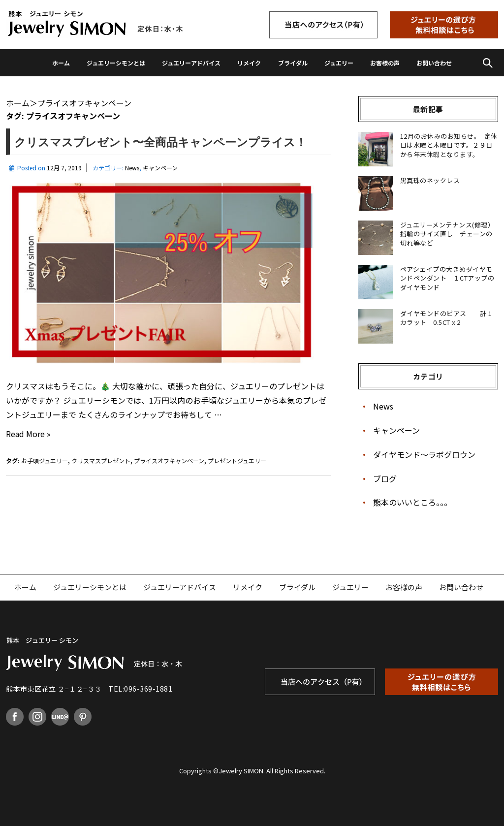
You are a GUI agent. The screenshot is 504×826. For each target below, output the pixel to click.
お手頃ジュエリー (45, 461)
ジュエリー (339, 63)
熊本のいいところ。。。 (412, 502)
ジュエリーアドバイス (191, 63)
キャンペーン (160, 168)
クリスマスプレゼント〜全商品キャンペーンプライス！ (160, 142)
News (132, 168)
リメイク (249, 63)
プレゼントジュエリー (237, 461)
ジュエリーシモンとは (116, 63)
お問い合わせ (434, 63)
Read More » (28, 434)
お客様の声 (385, 63)
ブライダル (293, 63)
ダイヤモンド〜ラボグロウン (424, 454)
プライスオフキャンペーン (169, 461)
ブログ (385, 478)
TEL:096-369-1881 (140, 689)
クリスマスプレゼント (101, 461)
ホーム (61, 63)
